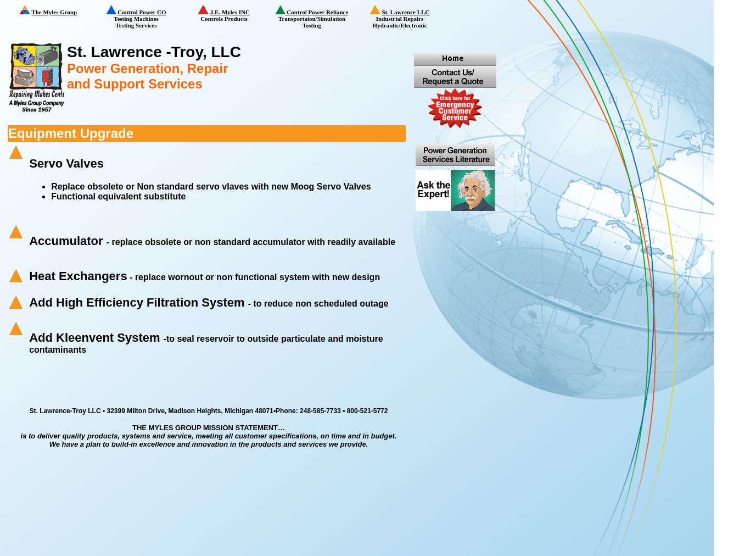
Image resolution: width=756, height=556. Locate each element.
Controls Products (233, 14)
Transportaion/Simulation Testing (316, 17)
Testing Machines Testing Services (143, 17)
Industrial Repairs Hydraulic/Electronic (407, 18)
